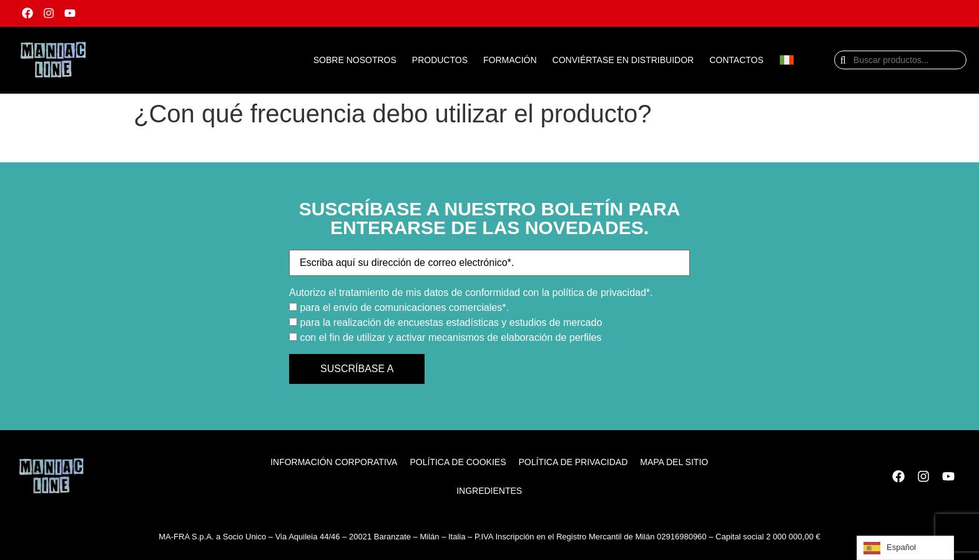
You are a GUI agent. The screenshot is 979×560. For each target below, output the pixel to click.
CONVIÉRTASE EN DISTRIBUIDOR (623, 60)
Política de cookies (458, 462)
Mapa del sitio (674, 462)
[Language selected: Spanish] (905, 548)
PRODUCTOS (440, 60)
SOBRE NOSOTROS (355, 60)
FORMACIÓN (510, 60)
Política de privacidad (573, 462)
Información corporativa (334, 462)
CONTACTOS (736, 60)
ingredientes (489, 491)
